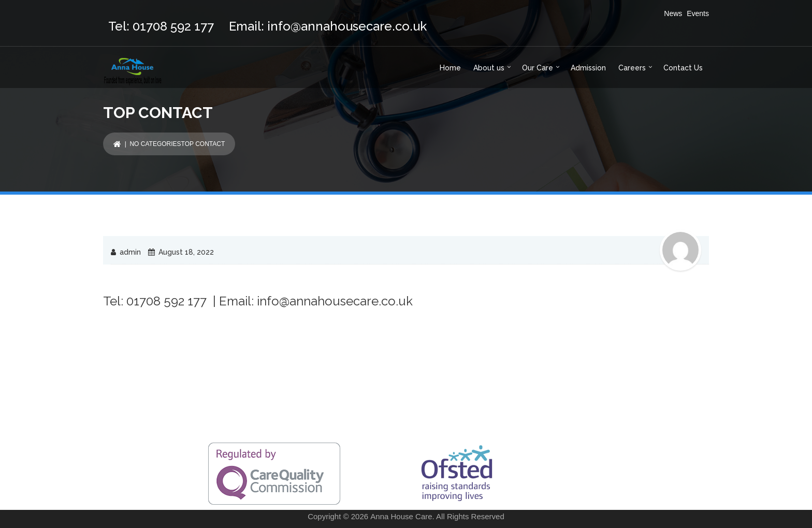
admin (130, 252)
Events (698, 13)
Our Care (538, 68)
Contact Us (683, 68)
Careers (632, 68)
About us (489, 68)
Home (450, 68)
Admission (588, 68)
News (673, 13)
